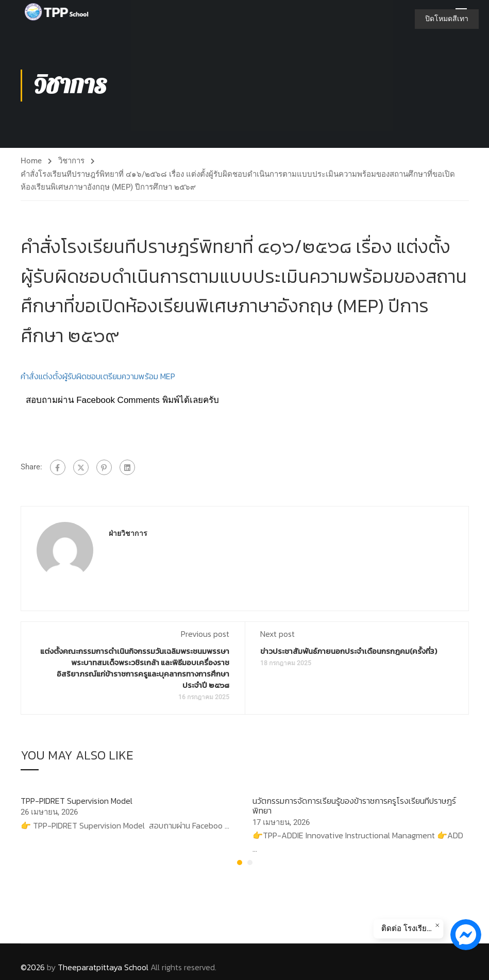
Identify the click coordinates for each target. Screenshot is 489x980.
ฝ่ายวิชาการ (128, 536)
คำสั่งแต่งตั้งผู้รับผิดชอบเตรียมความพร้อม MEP (98, 379)
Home (31, 163)
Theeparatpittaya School (103, 967)
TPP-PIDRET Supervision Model (77, 804)
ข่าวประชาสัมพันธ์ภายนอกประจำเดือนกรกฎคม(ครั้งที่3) (349, 654)
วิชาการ (71, 163)
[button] (240, 866)
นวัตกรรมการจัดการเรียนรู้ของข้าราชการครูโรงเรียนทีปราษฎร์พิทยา (354, 809)
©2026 (33, 967)
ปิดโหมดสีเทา (447, 19)
